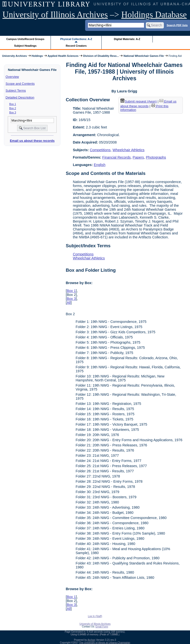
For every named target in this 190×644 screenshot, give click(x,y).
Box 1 (13, 104)
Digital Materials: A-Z (127, 39)
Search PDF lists (177, 25)
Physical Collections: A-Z (76, 39)
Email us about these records (32, 141)
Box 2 (13, 108)
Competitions (100, 150)
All (69, 303)
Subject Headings (25, 46)
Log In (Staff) (95, 616)
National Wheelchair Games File (144, 56)
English (100, 165)
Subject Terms (16, 91)
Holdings (37, 56)
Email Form (102, 627)
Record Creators (76, 46)
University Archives (14, 56)
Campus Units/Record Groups (25, 39)
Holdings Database (154, 15)
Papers (138, 157)
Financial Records (116, 157)
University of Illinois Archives (55, 15)
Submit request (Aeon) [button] (139, 101)
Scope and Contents (20, 84)
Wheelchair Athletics (129, 150)
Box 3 (13, 112)
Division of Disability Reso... (101, 56)
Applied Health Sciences (63, 56)
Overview (12, 77)
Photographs (156, 157)
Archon (92, 640)
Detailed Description (20, 97)
